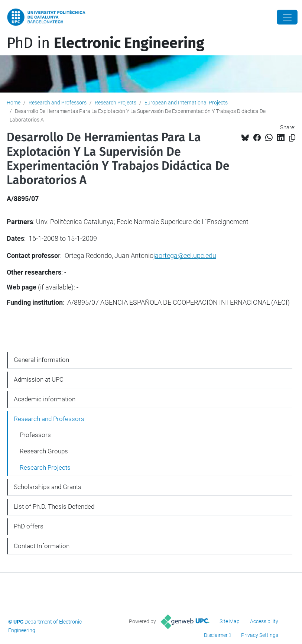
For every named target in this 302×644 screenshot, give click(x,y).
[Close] (287, 17)
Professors (35, 435)
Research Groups (44, 451)
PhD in (105, 43)
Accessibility (264, 621)
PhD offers (29, 526)
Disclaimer (216, 635)
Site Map (230, 621)
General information (41, 360)
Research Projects (116, 103)
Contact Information (42, 546)
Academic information (45, 399)
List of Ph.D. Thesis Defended (54, 507)
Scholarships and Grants (48, 487)
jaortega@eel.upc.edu (185, 255)
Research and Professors (58, 103)
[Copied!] (292, 138)
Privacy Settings (260, 635)
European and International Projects (186, 103)
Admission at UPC (39, 379)
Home (14, 103)
